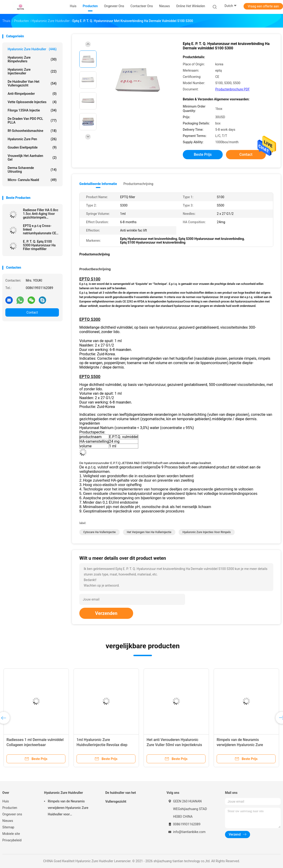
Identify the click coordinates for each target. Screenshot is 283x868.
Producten (10, 808)
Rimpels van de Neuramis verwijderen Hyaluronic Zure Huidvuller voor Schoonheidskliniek (246, 745)
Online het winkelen (191, 6)
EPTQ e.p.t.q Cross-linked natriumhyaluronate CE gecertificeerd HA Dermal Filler (40, 229)
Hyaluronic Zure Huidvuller (32, 49)
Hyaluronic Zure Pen (32, 139)
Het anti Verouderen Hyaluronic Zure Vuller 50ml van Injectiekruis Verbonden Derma (174, 745)
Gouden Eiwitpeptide (32, 147)
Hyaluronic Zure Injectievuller (32, 71)
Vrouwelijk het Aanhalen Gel (32, 158)
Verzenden (106, 613)
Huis (6, 801)
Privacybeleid (12, 840)
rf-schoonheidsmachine (32, 131)
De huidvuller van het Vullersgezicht (32, 83)
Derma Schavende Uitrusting (32, 170)
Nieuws (8, 821)
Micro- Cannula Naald (32, 180)
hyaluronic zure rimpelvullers (32, 59)
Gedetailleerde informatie (98, 184)
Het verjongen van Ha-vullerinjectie (149, 532)
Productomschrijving (138, 184)
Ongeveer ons (12, 814)
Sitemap (8, 827)
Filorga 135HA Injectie (32, 110)
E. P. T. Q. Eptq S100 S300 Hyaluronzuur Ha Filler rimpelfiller (39, 245)
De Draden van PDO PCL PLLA (32, 121)
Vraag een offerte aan (263, 6)
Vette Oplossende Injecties (32, 102)
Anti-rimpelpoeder (32, 94)
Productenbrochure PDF (233, 89)
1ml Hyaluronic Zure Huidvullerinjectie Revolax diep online (102, 745)
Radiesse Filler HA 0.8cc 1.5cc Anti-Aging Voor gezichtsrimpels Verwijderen (41, 214)
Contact (32, 312)
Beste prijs (203, 154)
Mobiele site (11, 834)
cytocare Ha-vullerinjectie (100, 532)
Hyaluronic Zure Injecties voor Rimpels (207, 532)
